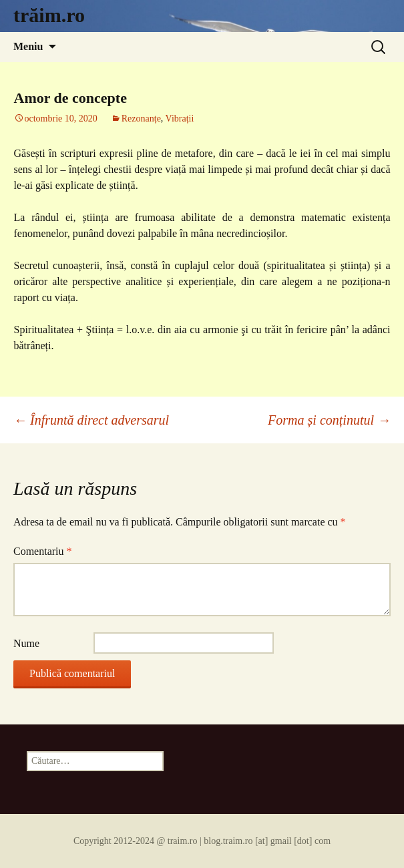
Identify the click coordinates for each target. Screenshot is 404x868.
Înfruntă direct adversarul (91, 420)
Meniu (28, 46)
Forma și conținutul (329, 420)
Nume (26, 643)
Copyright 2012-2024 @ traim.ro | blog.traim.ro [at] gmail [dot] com (202, 841)
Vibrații (180, 119)
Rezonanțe (141, 119)
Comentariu (43, 551)
